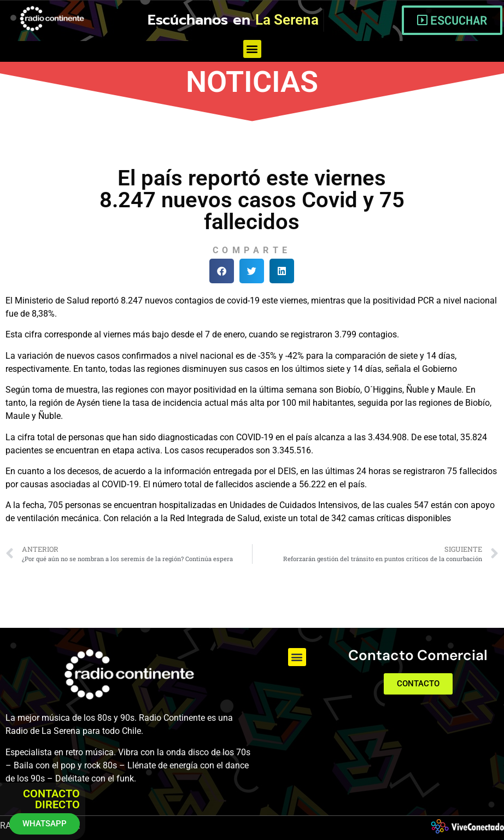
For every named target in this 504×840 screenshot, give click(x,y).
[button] (252, 49)
